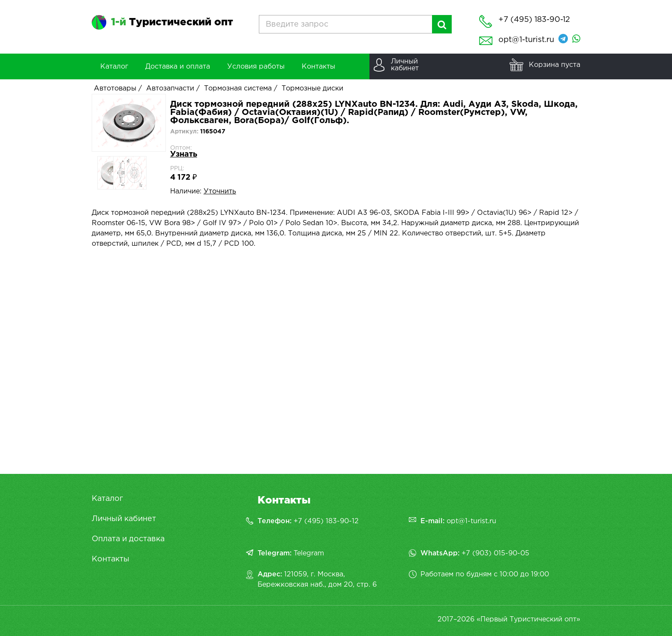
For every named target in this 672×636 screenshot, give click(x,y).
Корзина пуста (555, 65)
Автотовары (115, 89)
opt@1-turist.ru (526, 40)
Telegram (309, 553)
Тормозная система (238, 89)
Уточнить (220, 191)
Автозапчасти (170, 89)
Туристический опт (172, 22)
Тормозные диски (312, 89)
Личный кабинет (124, 519)
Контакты (111, 559)
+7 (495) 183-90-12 (326, 521)
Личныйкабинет (405, 65)
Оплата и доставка (128, 539)
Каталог (107, 499)
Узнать (184, 154)
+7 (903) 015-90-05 (495, 553)
